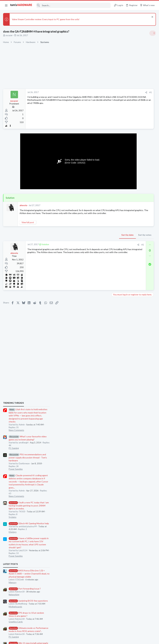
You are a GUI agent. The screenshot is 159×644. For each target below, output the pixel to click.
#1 (103, 92)
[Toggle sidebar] (153, 33)
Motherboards (122, 387)
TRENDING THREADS (120, 183)
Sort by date (80, 238)
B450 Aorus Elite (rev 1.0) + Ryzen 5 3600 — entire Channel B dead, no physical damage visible (135, 354)
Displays (119, 313)
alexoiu (23, 205)
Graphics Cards (122, 402)
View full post (28, 225)
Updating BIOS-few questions (134, 381)
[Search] (73, 5)
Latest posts (117, 344)
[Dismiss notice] (152, 17)
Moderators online (121, 456)
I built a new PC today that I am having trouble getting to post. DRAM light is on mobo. (135, 286)
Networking (120, 375)
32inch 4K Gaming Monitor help (135, 304)
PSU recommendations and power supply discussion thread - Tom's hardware (134, 238)
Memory (119, 363)
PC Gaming (120, 229)
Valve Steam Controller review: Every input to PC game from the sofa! (46, 19)
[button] (6, 5)
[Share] (99, 92)
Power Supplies (122, 250)
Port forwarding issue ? (131, 369)
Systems (119, 298)
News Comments (123, 211)
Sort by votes (97, 238)
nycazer (9, 35)
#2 (95, 248)
